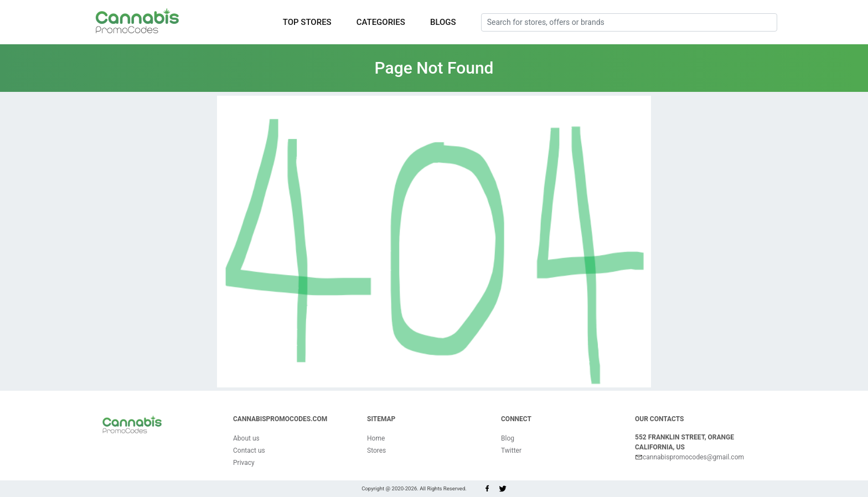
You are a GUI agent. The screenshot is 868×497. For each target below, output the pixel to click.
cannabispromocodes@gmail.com (689, 457)
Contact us (249, 451)
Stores (376, 451)
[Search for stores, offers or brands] (629, 22)
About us (246, 438)
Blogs (443, 22)
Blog (508, 438)
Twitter (511, 451)
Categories (381, 22)
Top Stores (307, 22)
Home (376, 438)
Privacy (244, 463)
